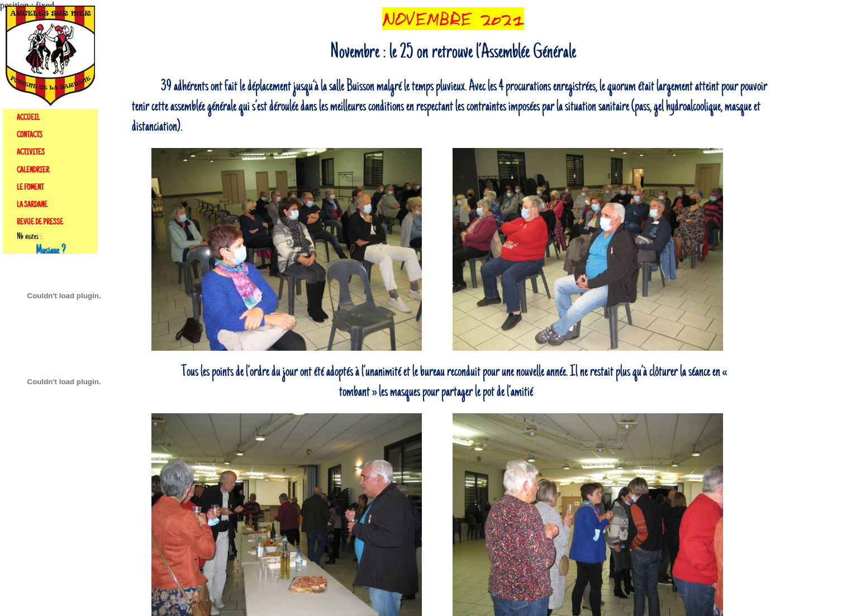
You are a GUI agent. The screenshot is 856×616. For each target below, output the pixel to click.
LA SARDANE (32, 205)
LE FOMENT (30, 188)
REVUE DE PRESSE (40, 222)
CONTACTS (30, 135)
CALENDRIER (33, 170)
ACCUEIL (28, 118)
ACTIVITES (31, 152)
